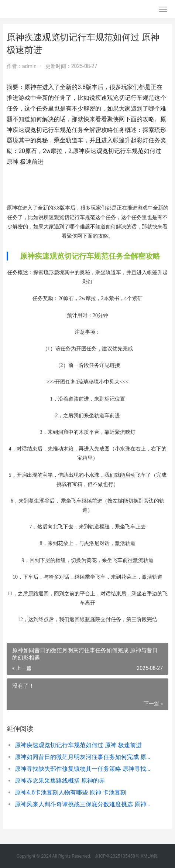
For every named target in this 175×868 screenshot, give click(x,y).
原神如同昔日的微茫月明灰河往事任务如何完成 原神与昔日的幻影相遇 (84, 757)
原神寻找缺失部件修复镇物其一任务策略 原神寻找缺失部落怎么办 (84, 769)
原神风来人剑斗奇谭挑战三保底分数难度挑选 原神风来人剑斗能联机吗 (84, 804)
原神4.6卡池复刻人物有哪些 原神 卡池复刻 (71, 792)
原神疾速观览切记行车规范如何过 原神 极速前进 (78, 745)
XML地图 (150, 856)
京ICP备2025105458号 (117, 856)
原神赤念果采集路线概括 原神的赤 (60, 781)
